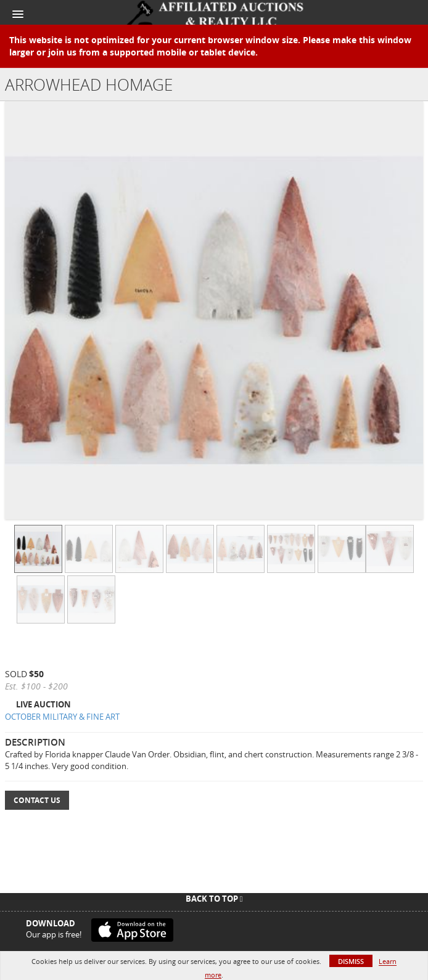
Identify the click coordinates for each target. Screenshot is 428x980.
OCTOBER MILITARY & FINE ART (62, 717)
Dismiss (351, 961)
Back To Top (214, 899)
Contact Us (37, 800)
